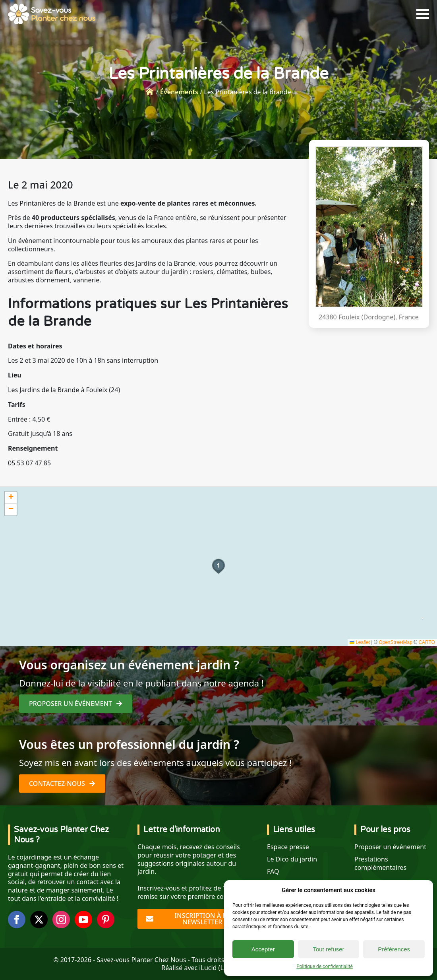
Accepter (263, 949)
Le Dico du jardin (292, 859)
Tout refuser (328, 949)
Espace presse (288, 847)
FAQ (273, 872)
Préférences (394, 949)
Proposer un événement (390, 847)
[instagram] (61, 920)
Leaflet (360, 642)
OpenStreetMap (395, 642)
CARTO (427, 642)
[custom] (106, 920)
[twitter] (39, 920)
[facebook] (17, 920)
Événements (179, 92)
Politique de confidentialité (325, 966)
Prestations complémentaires (380, 863)
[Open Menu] (423, 14)
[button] (218, 566)
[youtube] (83, 920)
